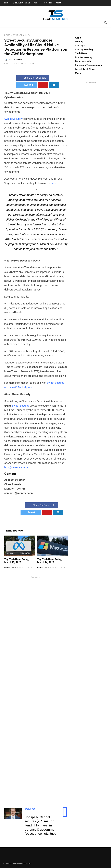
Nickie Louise (10, 567)
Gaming (79, 41)
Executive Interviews (21, 3)
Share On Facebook (33, 78)
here (53, 183)
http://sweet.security (16, 467)
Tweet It (26, 85)
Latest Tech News (85, 69)
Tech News (81, 53)
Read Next (30, 809)
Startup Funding (84, 49)
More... (79, 73)
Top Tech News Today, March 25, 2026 (17, 561)
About (58, 3)
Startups (37, 3)
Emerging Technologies (88, 65)
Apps (78, 38)
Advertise (48, 3)
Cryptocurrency (84, 57)
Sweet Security (13, 119)
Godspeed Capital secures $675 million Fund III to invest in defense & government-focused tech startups (42, 825)
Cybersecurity (22, 35)
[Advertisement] (36, 688)
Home (7, 3)
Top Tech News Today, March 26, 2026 (50, 561)
